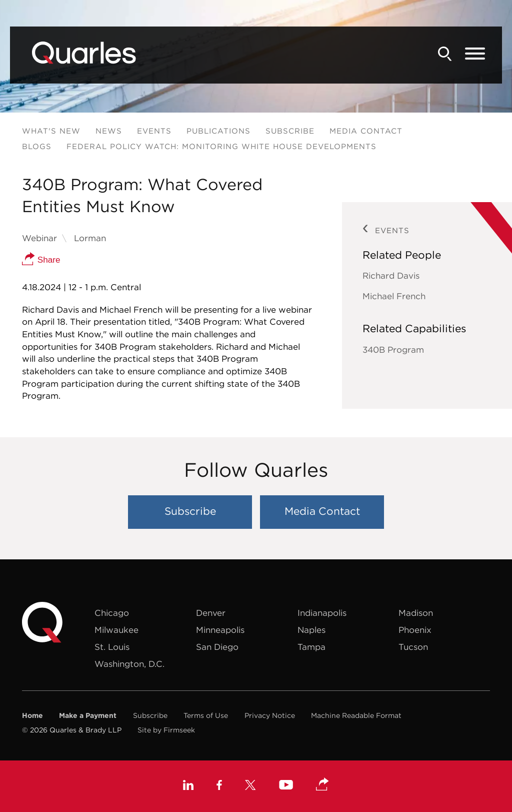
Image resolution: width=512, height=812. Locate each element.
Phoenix (415, 630)
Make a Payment (88, 715)
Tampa (311, 647)
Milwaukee (116, 630)
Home (32, 715)
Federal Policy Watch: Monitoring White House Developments (221, 146)
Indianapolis (322, 613)
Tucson (413, 647)
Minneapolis (220, 630)
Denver (211, 613)
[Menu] (475, 54)
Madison (416, 613)
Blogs (37, 146)
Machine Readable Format (356, 715)
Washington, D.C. (129, 664)
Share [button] (41, 260)
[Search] (445, 54)
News (109, 131)
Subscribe (290, 131)
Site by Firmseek (166, 730)
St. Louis (112, 647)
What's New (51, 131)
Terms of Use (206, 715)
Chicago (112, 613)
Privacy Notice (270, 715)
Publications (218, 131)
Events (154, 131)
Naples (311, 630)
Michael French (394, 296)
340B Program (393, 350)
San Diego (217, 647)
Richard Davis (391, 276)
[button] (322, 785)
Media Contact (366, 131)
